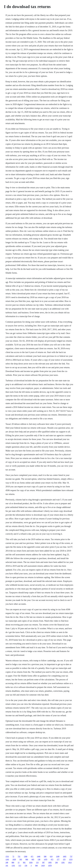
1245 (7, 859)
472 (52, 859)
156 (26, 866)
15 (19, 862)
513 (20, 866)
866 (27, 859)
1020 (14, 859)
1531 (7, 856)
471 (32, 856)
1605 (65, 856)
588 (45, 856)
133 (37, 862)
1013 (70, 862)
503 (21, 859)
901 (24, 862)
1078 (50, 866)
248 (7, 862)
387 (43, 862)
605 (33, 859)
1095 (50, 862)
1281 (63, 862)
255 (64, 859)
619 (51, 856)
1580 (26, 856)
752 (19, 856)
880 (13, 862)
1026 (31, 862)
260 (56, 862)
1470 (46, 859)
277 (58, 859)
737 (71, 856)
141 (7, 866)
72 (13, 856)
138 (39, 859)
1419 (43, 866)
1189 (58, 856)
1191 (13, 866)
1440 (39, 856)
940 (36, 866)
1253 (71, 859)
